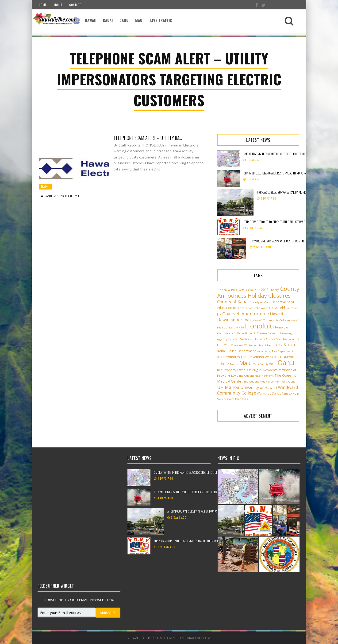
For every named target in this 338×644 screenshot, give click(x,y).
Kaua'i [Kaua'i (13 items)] (291, 344)
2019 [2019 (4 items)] (265, 290)
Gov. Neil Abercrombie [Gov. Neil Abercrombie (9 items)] (246, 314)
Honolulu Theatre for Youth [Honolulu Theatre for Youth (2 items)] (262, 333)
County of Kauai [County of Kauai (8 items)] (233, 302)
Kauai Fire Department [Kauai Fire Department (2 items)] (279, 351)
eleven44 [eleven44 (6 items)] (277, 308)
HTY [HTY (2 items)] (225, 345)
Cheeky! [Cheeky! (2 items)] (274, 290)
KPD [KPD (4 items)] (278, 357)
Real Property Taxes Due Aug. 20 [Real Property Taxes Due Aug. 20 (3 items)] (240, 370)
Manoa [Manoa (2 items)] (234, 364)
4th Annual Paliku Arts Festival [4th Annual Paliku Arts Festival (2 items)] (235, 290)
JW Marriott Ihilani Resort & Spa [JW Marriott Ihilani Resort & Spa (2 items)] (263, 345)
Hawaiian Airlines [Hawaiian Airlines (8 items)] (234, 320)
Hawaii (91, 20)
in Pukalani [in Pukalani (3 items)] (235, 345)
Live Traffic (161, 20)
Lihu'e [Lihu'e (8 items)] (223, 363)
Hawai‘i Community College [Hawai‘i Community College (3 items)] (271, 320)
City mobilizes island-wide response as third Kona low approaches (286, 173)
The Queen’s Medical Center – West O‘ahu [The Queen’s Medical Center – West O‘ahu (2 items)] (270, 382)
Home (43, 5)
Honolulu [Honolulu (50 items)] (259, 326)
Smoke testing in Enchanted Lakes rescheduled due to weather (282, 154)
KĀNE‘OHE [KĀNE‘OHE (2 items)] (288, 357)
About (58, 5)
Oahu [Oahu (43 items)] (286, 363)
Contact (75, 5)
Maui (139, 20)
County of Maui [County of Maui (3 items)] (260, 302)
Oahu (124, 20)
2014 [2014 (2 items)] (257, 290)
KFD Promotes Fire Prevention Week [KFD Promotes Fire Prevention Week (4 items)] (245, 357)
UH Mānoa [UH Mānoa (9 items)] (228, 387)
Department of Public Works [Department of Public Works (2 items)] (251, 308)
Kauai (108, 20)
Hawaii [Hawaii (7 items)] (277, 314)
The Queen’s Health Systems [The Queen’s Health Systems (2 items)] (256, 376)
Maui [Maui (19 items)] (246, 363)
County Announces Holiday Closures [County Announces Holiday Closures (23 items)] (258, 292)
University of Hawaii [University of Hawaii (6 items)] (259, 387)
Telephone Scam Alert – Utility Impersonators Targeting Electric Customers (149, 138)
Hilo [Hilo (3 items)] (241, 327)
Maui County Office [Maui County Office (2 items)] (265, 364)
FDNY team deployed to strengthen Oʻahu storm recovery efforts (285, 222)
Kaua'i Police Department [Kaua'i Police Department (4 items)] (236, 351)
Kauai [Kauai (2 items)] (260, 351)
